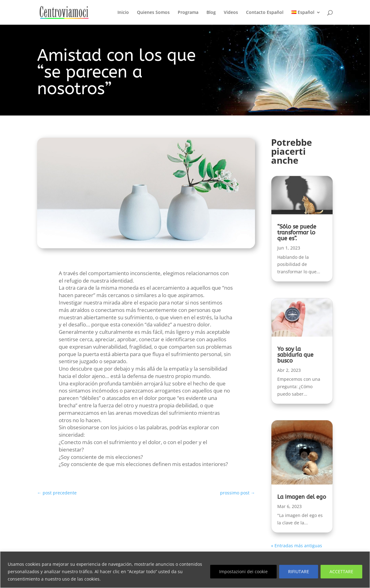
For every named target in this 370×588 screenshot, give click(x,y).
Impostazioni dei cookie (243, 571)
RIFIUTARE (299, 571)
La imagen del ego (302, 497)
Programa (188, 13)
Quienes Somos (153, 13)
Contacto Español (265, 13)
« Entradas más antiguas (297, 546)
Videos (231, 13)
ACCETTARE (341, 571)
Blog (211, 13)
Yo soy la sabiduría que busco (295, 355)
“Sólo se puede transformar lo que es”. (297, 233)
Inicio (123, 13)
